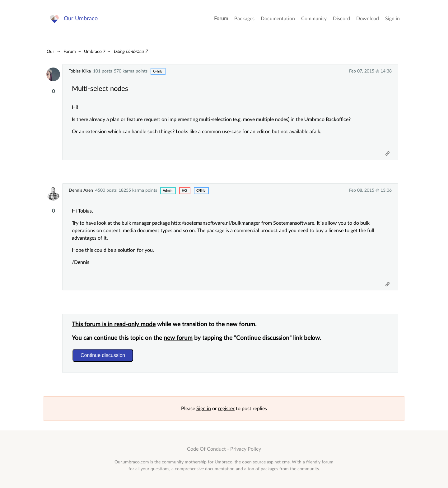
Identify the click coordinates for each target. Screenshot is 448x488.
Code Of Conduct (206, 449)
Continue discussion (103, 355)
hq (184, 191)
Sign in (392, 19)
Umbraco (224, 462)
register (226, 409)
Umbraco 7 (95, 52)
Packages (244, 19)
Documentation (278, 19)
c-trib (158, 71)
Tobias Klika (80, 71)
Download (368, 19)
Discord (341, 19)
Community (314, 19)
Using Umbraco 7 (131, 52)
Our (50, 52)
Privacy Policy (246, 449)
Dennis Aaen (81, 190)
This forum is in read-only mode (114, 324)
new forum (178, 338)
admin (168, 191)
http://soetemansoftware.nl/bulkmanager (216, 223)
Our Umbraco (81, 19)
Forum (221, 19)
